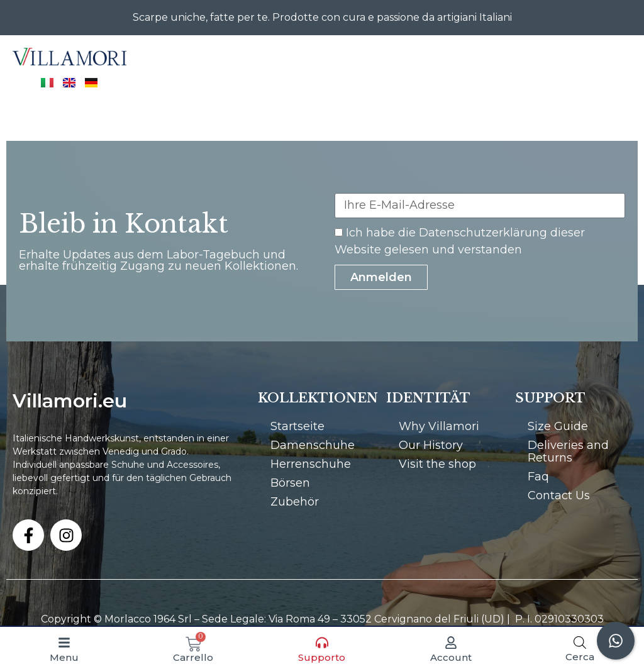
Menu (64, 657)
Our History (431, 445)
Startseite (297, 426)
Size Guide (558, 426)
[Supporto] (322, 643)
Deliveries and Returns (568, 451)
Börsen (290, 483)
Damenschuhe (313, 445)
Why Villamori (439, 426)
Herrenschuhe (311, 464)
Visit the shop (437, 464)
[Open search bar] (580, 642)
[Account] (451, 643)
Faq (538, 477)
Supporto (322, 657)
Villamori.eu (70, 401)
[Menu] (64, 643)
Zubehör (295, 502)
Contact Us (559, 495)
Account (451, 657)
